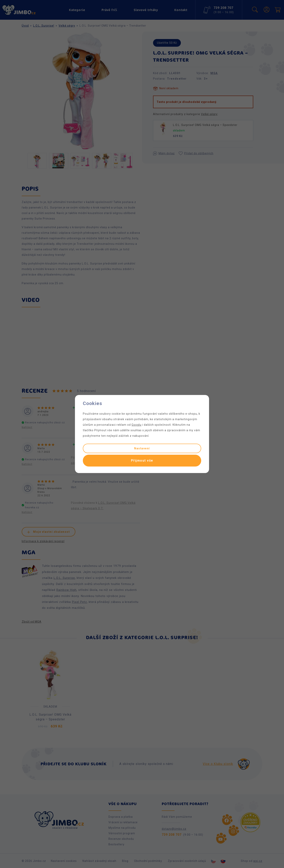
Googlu (136, 425)
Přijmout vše (142, 461)
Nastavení (142, 448)
